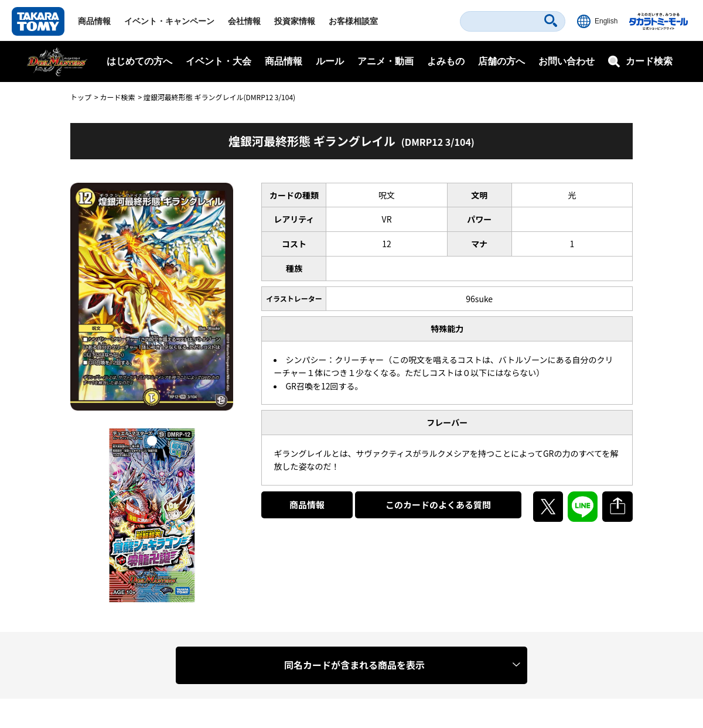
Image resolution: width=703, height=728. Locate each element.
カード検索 (117, 97)
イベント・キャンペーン (169, 21)
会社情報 (244, 21)
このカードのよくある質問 (438, 505)
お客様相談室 (353, 21)
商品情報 (94, 21)
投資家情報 (295, 21)
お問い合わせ (567, 61)
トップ (81, 97)
